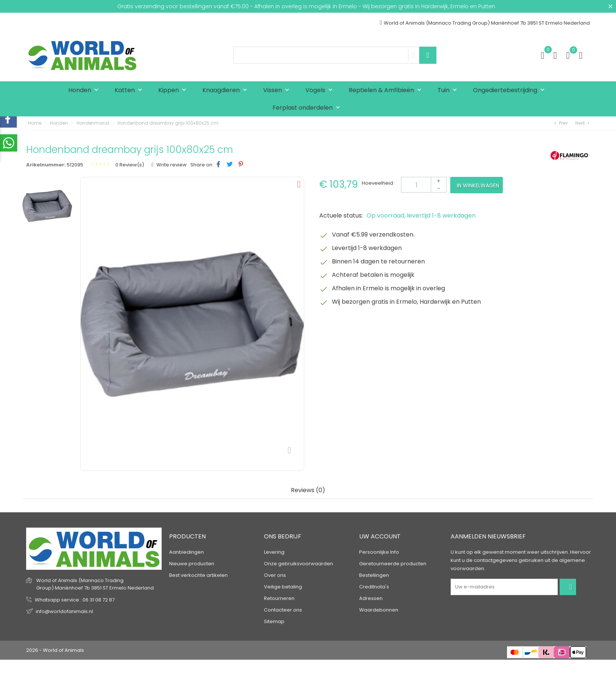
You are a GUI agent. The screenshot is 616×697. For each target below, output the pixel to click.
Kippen (174, 90)
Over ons (275, 575)
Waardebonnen (379, 610)
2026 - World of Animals (55, 650)
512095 (75, 165)
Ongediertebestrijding (511, 90)
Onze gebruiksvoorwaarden (298, 564)
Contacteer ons (283, 610)
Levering (274, 552)
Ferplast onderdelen (308, 108)
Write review (171, 165)
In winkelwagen (478, 185)
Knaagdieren (226, 90)
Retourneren (279, 598)
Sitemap (274, 621)
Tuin (449, 90)
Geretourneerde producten (393, 564)
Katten (130, 90)
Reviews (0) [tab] (308, 490)
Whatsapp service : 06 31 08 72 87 (75, 600)
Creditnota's (374, 587)
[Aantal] (424, 185)
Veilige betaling (283, 587)
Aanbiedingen (186, 552)
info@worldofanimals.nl (64, 611)
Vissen (278, 90)
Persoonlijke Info (379, 552)
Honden (85, 90)
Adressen (371, 598)
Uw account (380, 536)
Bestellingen (374, 575)
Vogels (321, 90)
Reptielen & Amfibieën (387, 90)
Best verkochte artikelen (198, 575)
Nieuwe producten (192, 564)
